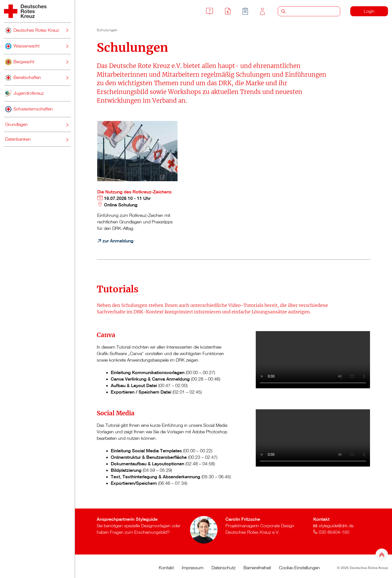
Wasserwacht (22, 46)
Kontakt (262, 11)
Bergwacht (20, 62)
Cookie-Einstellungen (299, 568)
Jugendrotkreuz (24, 93)
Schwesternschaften (29, 109)
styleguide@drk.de (336, 526)
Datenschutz (223, 568)
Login (369, 11)
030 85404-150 (334, 532)
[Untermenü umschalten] (67, 30)
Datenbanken (18, 139)
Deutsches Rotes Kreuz (32, 30)
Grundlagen (16, 124)
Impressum (193, 568)
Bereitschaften (23, 78)
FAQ (209, 11)
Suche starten (283, 11)
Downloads (228, 11)
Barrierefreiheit (257, 568)
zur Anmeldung (118, 241)
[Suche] (314, 11)
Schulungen (245, 11)
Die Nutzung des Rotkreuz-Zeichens (134, 192)
